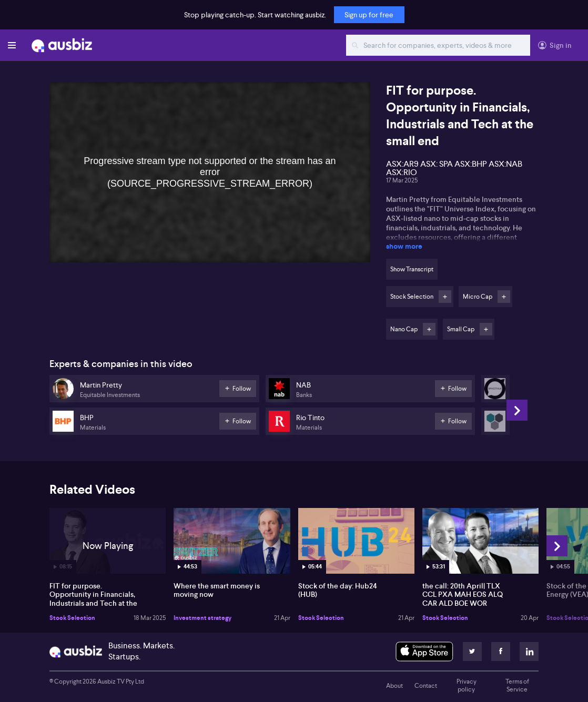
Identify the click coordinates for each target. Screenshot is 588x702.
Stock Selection (72, 618)
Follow (445, 297)
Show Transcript (412, 269)
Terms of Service (517, 686)
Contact (426, 686)
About (394, 686)
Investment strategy (202, 618)
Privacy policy (467, 686)
